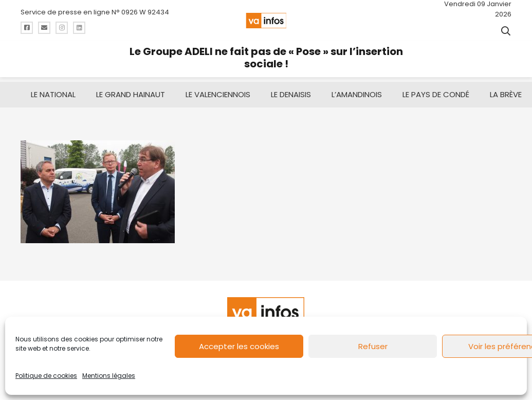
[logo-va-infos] (266, 21)
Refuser (373, 346)
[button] (506, 31)
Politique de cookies (46, 376)
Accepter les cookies (239, 346)
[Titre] (27, 28)
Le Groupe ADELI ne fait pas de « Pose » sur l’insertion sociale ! (266, 58)
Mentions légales (109, 376)
